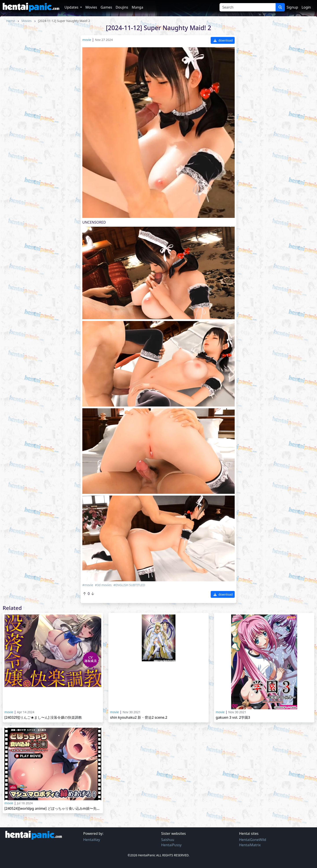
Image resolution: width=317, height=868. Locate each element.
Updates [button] (72, 7)
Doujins (122, 7)
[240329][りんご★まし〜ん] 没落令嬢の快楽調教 (43, 718)
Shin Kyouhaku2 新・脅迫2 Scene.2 (139, 718)
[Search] (248, 7)
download (223, 40)
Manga (137, 7)
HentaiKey (92, 840)
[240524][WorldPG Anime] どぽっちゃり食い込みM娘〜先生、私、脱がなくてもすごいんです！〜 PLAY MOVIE (53, 809)
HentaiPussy (171, 845)
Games (106, 7)
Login (306, 7)
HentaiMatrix (250, 845)
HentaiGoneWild (253, 840)
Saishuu (168, 840)
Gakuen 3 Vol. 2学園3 (233, 718)
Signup (292, 7)
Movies (91, 7)
